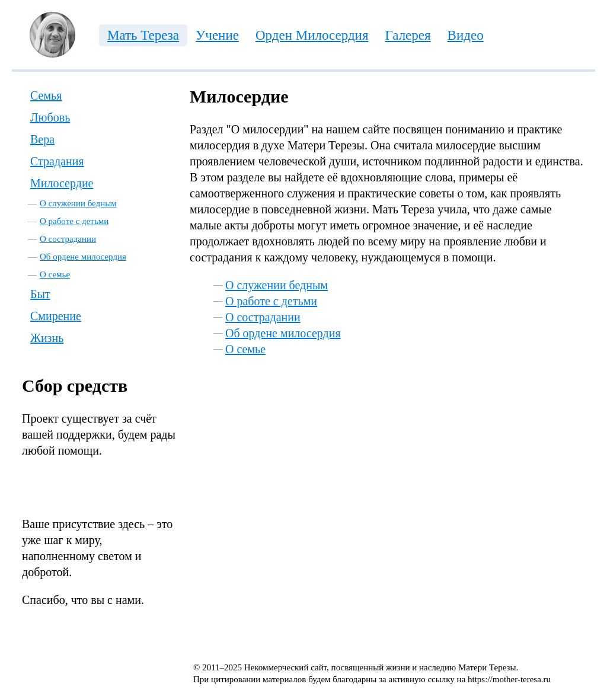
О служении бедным (78, 203)
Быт (40, 294)
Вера (42, 139)
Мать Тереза (143, 35)
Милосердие (62, 183)
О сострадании (68, 239)
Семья (46, 95)
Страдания (57, 161)
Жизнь (47, 338)
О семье (55, 274)
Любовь (50, 117)
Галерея (408, 35)
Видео (466, 35)
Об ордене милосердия (83, 257)
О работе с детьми (74, 221)
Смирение (56, 316)
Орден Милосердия (312, 35)
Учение (217, 35)
